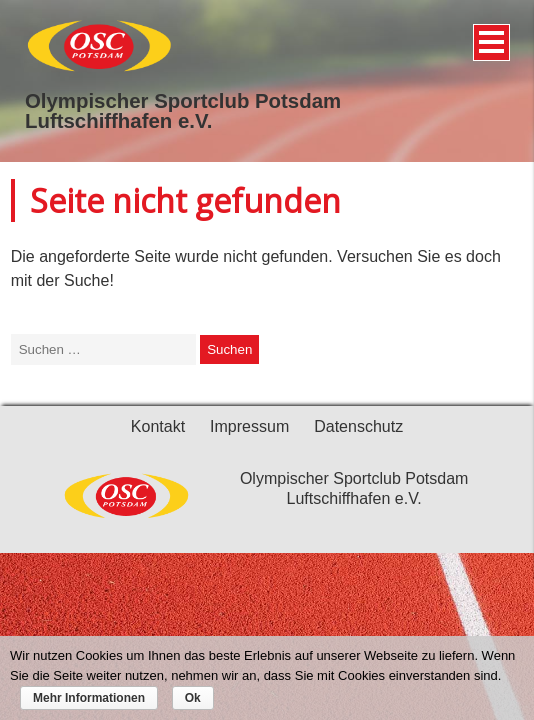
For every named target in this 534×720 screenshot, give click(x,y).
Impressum (249, 426)
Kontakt (158, 426)
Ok (193, 698)
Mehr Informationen (89, 698)
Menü (488, 35)
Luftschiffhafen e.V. (118, 121)
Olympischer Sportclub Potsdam (183, 101)
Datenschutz (358, 426)
